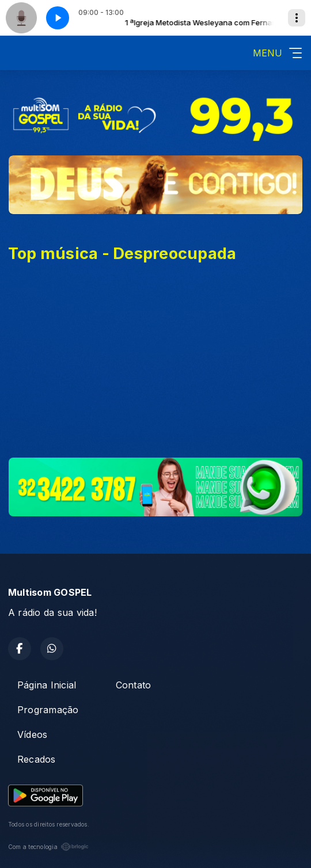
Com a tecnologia (48, 847)
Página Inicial (47, 685)
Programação (48, 710)
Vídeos (32, 734)
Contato (134, 685)
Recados (37, 759)
